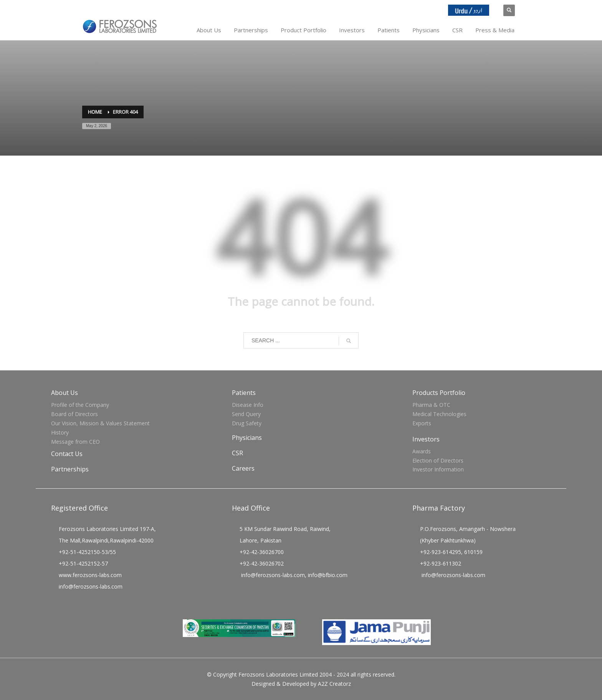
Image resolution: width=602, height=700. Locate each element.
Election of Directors (438, 460)
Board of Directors (74, 414)
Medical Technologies (439, 414)
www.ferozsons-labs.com (90, 575)
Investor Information (438, 469)
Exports (422, 423)
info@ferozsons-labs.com (91, 586)
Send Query (246, 414)
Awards (422, 451)
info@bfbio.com (328, 575)
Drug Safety (247, 423)
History (60, 432)
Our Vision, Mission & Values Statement (100, 423)
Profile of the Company (80, 405)
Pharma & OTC (431, 405)
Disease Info (248, 405)
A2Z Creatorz (334, 684)
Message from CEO (75, 442)
